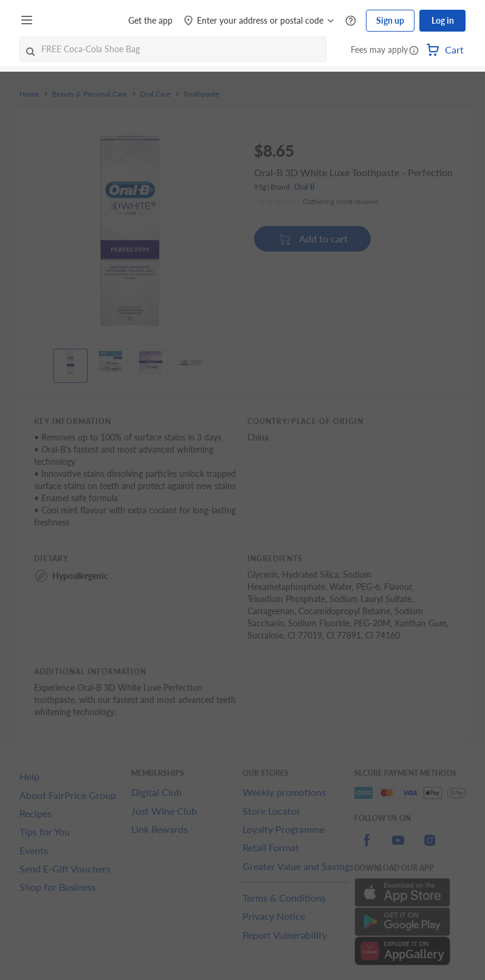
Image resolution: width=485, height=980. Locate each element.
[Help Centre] (351, 21)
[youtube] (398, 847)
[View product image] (71, 363)
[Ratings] (318, 202)
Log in (443, 20)
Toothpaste (201, 94)
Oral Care (155, 94)
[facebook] (366, 847)
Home (29, 94)
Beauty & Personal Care (89, 94)
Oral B (304, 187)
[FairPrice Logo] (72, 21)
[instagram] (430, 847)
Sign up (390, 20)
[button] (414, 51)
